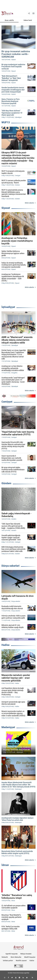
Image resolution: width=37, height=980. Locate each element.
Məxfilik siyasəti (21, 961)
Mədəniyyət (8, 727)
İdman (5, 865)
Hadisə (5, 645)
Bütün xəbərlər (29, 203)
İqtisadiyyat (8, 307)
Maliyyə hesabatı (26, 954)
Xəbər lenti (28, 20)
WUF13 (6, 122)
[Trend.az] (7, 13)
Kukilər (32, 961)
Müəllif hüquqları (30, 957)
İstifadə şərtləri (8, 961)
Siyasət (6, 208)
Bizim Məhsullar (16, 957)
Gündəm (6, 483)
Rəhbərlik (5, 957)
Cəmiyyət (7, 402)
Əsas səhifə (9, 20)
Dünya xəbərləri (10, 566)
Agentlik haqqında (11, 954)
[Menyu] (33, 13)
